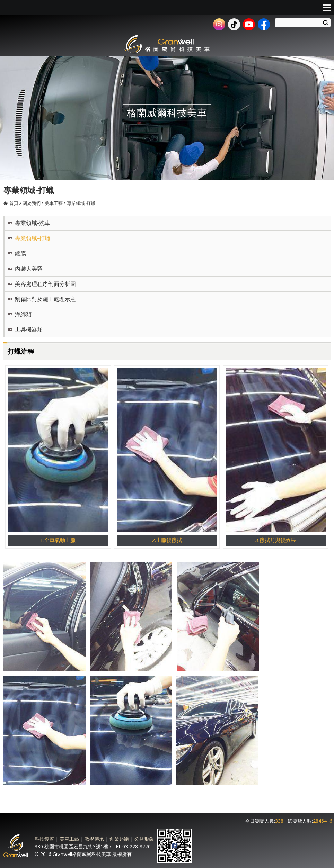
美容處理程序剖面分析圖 (45, 284)
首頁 (14, 203)
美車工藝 (54, 203)
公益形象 (144, 839)
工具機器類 (29, 329)
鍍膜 (20, 253)
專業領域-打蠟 (81, 203)
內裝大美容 (29, 269)
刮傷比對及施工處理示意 (45, 299)
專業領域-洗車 (33, 223)
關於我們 (32, 203)
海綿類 (23, 314)
